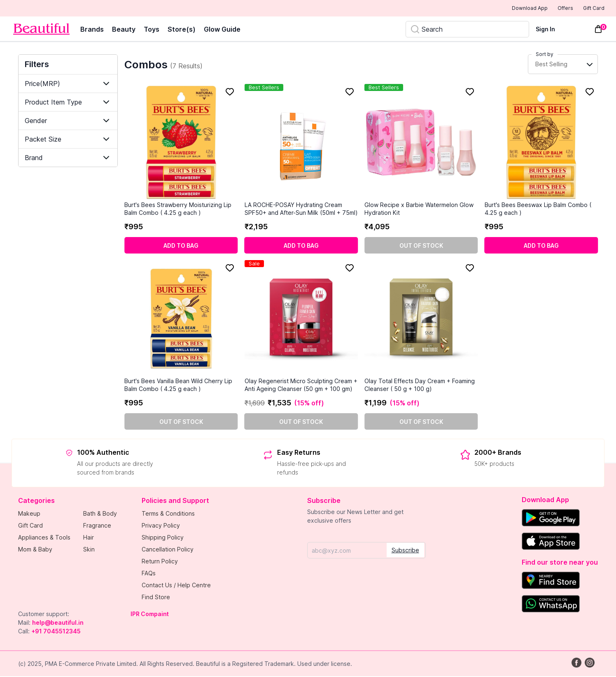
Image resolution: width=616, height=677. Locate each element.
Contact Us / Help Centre (176, 586)
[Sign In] (550, 30)
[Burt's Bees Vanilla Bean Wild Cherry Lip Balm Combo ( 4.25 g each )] (181, 319)
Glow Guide (222, 30)
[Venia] (41, 30)
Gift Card (588, 9)
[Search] (467, 30)
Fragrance (97, 526)
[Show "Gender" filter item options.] (68, 121)
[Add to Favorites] (230, 93)
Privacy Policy (161, 526)
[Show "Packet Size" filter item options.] (68, 140)
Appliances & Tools (44, 538)
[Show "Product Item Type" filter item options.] (68, 103)
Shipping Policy (163, 538)
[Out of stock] (421, 246)
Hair (89, 538)
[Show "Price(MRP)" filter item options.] (68, 84)
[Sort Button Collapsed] (563, 65)
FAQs (149, 574)
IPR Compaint (150, 615)
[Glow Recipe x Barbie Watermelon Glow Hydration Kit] (421, 143)
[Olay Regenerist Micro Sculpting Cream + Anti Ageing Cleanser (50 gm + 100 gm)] (301, 319)
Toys (152, 30)
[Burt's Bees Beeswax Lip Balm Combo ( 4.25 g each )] (541, 143)
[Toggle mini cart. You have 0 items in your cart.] (598, 30)
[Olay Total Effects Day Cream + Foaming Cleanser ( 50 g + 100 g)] (421, 319)
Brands (92, 30)
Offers (551, 9)
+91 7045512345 (56, 632)
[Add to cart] (181, 246)
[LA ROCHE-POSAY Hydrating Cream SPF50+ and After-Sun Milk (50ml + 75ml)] (301, 143)
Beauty (124, 30)
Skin (89, 550)
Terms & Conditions (168, 514)
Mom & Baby (35, 550)
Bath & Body (100, 514)
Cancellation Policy (168, 550)
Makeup (29, 514)
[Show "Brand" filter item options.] (68, 158)
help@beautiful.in (58, 623)
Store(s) (182, 30)
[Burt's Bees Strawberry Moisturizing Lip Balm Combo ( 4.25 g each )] (181, 143)
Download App (507, 9)
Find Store (156, 598)
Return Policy (160, 562)
